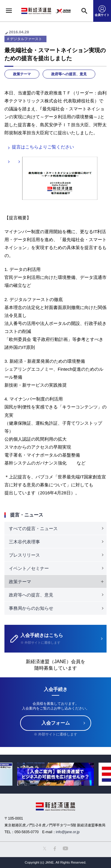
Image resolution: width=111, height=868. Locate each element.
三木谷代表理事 (24, 542)
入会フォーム (56, 723)
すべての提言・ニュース (33, 528)
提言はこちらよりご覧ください (43, 147)
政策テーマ (22, 74)
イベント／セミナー (29, 568)
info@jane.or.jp (68, 832)
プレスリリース (24, 555)
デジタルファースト (26, 39)
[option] (55, 774)
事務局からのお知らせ (31, 608)
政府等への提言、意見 (69, 74)
